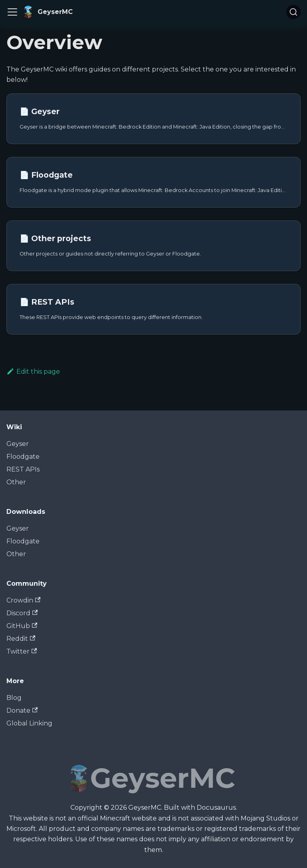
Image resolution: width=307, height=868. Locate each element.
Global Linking (29, 723)
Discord (22, 613)
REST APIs (23, 469)
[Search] (293, 12)
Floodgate (23, 457)
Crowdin (23, 600)
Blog (14, 698)
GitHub (22, 626)
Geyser (18, 444)
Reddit (21, 639)
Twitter (22, 651)
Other (16, 482)
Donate (22, 710)
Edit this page (33, 372)
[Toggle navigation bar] (12, 12)
